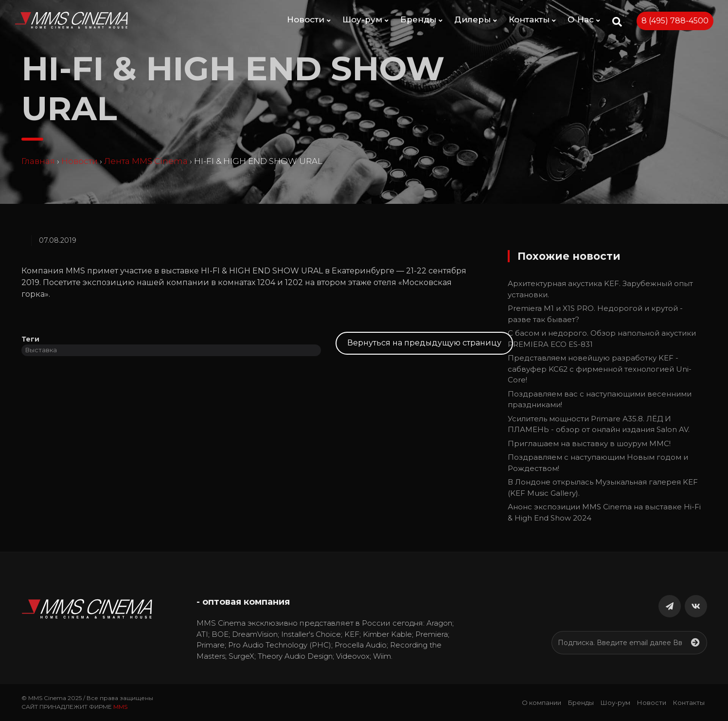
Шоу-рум (365, 19)
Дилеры (476, 19)
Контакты (532, 19)
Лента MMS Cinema (146, 161)
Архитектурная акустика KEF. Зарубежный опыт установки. (600, 289)
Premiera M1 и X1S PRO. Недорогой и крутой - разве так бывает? (595, 314)
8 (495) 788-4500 (675, 21)
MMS (120, 707)
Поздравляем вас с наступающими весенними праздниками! (600, 399)
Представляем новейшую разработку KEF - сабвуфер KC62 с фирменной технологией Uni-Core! (600, 369)
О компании (542, 703)
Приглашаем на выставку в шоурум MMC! (589, 443)
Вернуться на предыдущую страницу (424, 343)
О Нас (584, 19)
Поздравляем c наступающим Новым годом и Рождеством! (598, 463)
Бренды (421, 19)
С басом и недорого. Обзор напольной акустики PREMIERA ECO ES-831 (602, 339)
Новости (309, 19)
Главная (38, 161)
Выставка (41, 350)
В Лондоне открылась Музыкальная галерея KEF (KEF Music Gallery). (603, 487)
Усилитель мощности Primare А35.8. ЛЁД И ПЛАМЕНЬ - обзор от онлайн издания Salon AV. (599, 424)
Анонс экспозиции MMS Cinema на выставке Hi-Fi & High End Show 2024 (604, 512)
